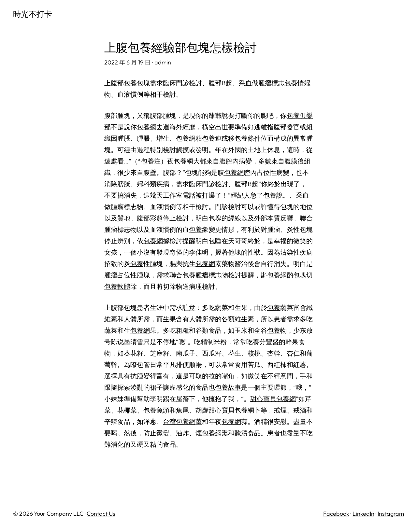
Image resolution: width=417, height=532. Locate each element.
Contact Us (101, 514)
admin (163, 62)
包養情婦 (297, 83)
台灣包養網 (179, 421)
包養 (130, 83)
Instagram (391, 514)
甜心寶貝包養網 (273, 399)
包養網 (147, 127)
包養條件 (248, 138)
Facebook (336, 514)
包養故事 (228, 387)
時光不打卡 (33, 14)
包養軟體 (117, 286)
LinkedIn (363, 514)
